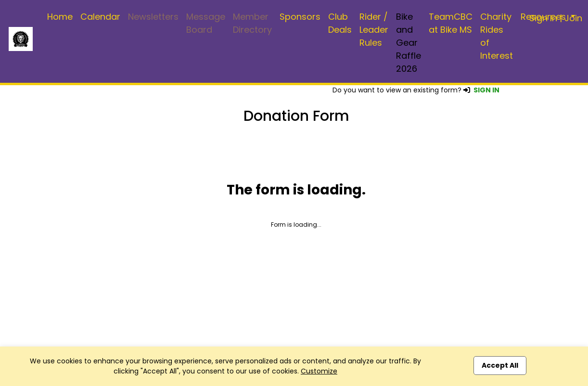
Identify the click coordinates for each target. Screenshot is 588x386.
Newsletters (153, 17)
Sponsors (300, 17)
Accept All (500, 365)
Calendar (100, 17)
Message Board (206, 23)
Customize (319, 371)
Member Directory (252, 23)
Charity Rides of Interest (497, 36)
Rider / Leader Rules (374, 30)
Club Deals (340, 23)
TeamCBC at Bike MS (451, 23)
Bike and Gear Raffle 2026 (409, 43)
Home (60, 17)
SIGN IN (486, 90)
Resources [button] (544, 17)
